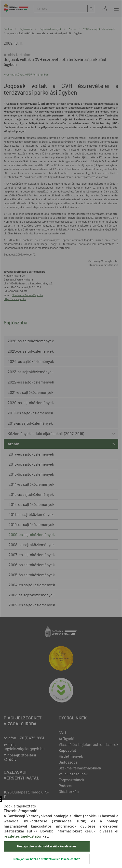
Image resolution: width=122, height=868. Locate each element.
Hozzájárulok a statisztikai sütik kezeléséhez (47, 846)
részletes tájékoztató (22, 836)
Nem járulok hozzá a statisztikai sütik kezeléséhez (47, 859)
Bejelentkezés (104, 8)
